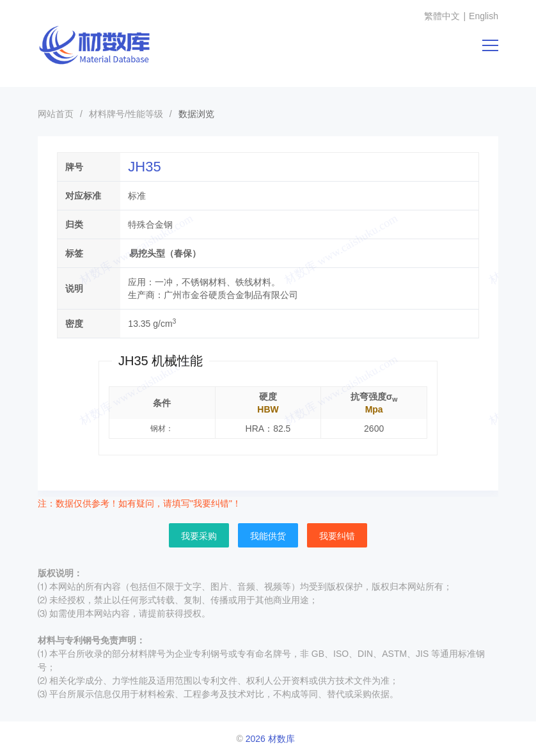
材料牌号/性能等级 (126, 114)
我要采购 (199, 536)
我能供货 (268, 536)
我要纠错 (337, 536)
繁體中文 (442, 16)
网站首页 (56, 114)
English (484, 16)
